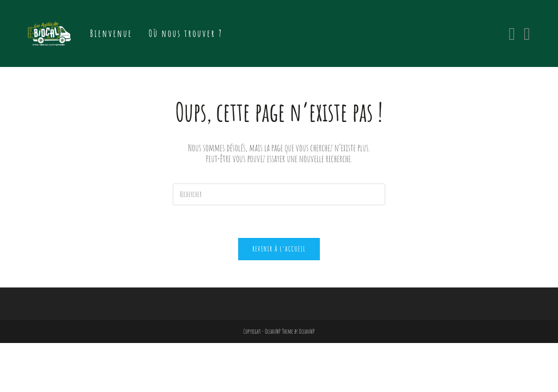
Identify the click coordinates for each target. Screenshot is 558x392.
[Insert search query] (279, 194)
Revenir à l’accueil (279, 249)
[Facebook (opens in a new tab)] (512, 33)
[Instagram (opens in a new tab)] (527, 33)
